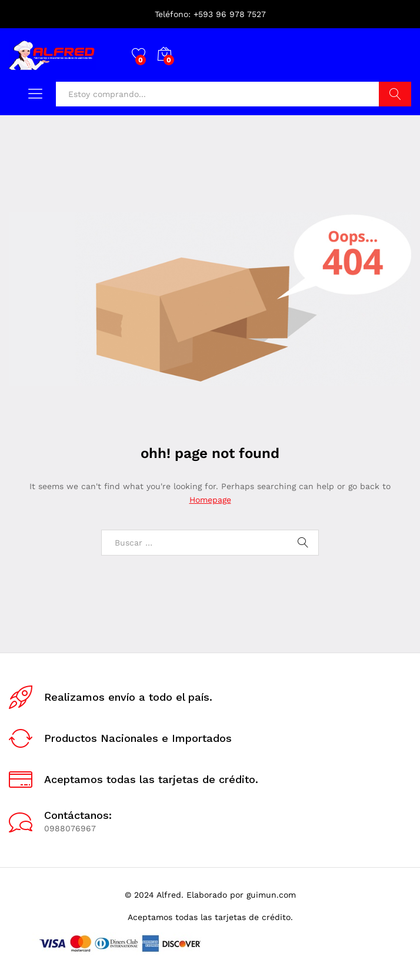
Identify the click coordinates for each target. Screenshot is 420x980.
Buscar (395, 94)
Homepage (210, 500)
